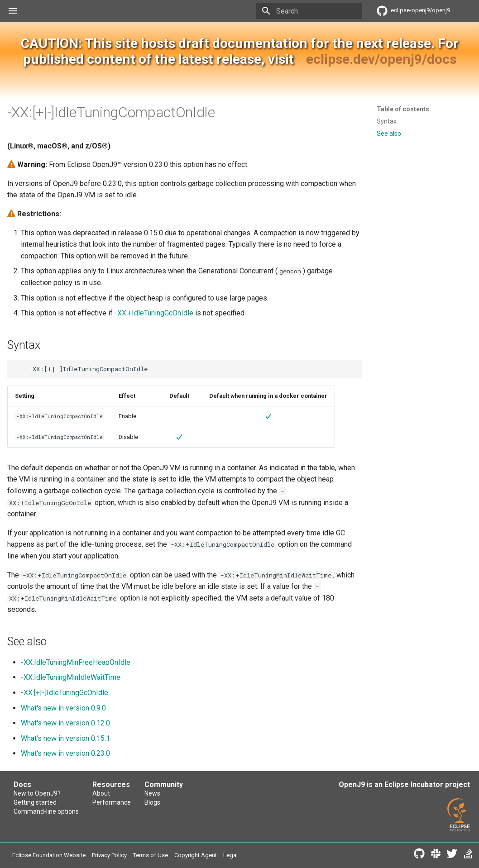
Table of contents (403, 109)
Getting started (35, 802)
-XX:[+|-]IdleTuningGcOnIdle (65, 693)
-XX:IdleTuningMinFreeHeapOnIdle (76, 662)
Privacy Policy (109, 855)
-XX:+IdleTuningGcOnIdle (154, 313)
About (101, 793)
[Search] (309, 11)
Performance (112, 802)
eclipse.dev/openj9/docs (381, 59)
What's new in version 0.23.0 (65, 753)
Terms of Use (151, 855)
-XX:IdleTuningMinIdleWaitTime (71, 677)
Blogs (152, 802)
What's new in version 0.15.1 (65, 738)
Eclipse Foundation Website (49, 855)
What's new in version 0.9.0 (63, 708)
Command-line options (46, 811)
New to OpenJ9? (37, 793)
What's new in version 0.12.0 (65, 723)
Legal (230, 855)
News (152, 793)
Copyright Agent (196, 855)
